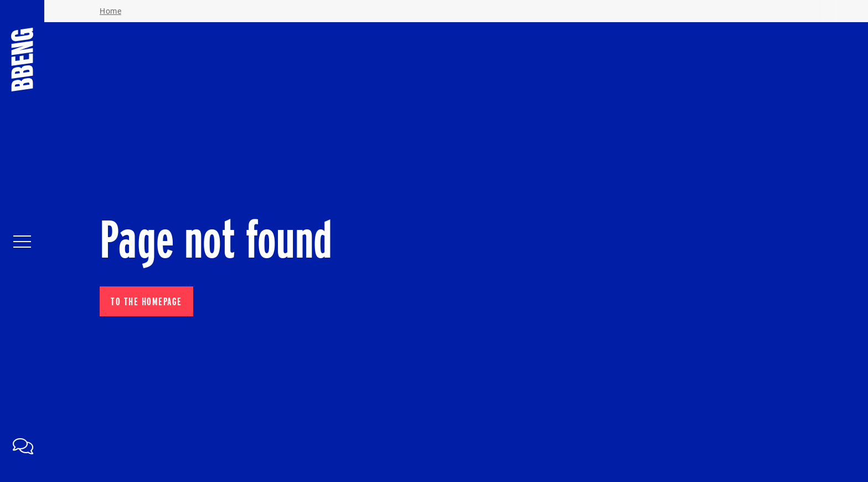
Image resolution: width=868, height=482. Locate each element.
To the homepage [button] (146, 301)
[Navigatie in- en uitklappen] (22, 241)
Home (110, 11)
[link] (22, 445)
